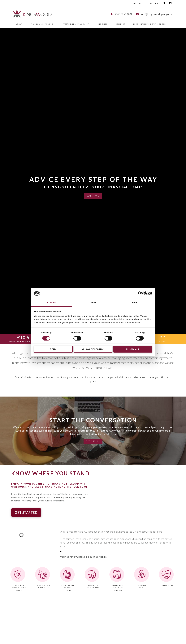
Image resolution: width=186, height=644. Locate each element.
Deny (53, 349)
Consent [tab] (52, 303)
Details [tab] (93, 303)
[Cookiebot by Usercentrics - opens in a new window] (140, 293)
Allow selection (93, 349)
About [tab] (135, 303)
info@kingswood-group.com (157, 14)
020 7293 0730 (124, 14)
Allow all (133, 349)
